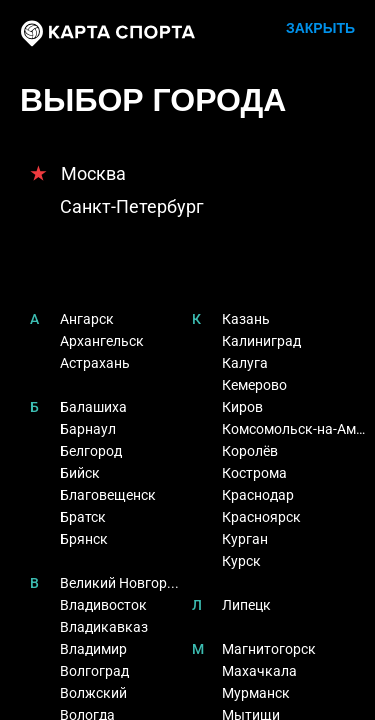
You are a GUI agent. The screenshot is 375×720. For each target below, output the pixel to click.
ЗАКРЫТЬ (320, 28)
